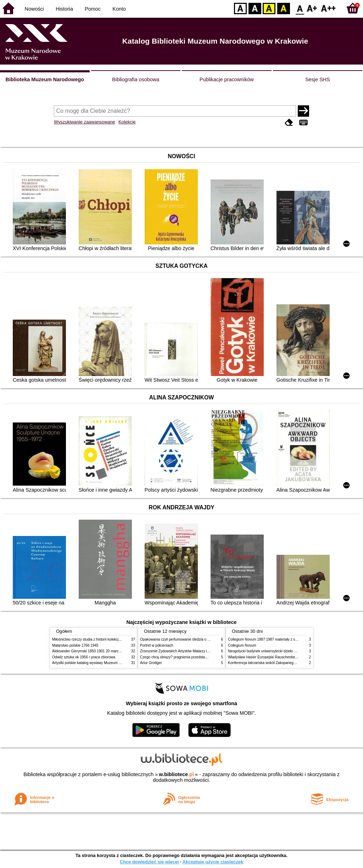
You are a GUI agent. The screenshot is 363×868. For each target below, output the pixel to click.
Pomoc (93, 9)
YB (269, 8)
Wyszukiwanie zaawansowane (85, 122)
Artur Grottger (151, 663)
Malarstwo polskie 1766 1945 (75, 645)
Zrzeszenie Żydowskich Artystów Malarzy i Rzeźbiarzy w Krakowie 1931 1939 (201, 651)
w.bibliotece (176, 774)
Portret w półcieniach (157, 645)
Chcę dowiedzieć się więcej (149, 862)
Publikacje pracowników (227, 79)
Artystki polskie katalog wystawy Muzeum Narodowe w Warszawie (104, 663)
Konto (119, 9)
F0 (300, 8)
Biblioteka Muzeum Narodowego (45, 79)
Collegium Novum (242, 645)
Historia (64, 9)
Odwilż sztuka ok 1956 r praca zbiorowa (84, 657)
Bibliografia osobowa (136, 79)
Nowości (34, 9)
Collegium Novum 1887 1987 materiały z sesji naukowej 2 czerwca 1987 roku (289, 639)
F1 (312, 8)
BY (283, 8)
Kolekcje (127, 122)
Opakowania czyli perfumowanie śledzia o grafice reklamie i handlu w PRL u (200, 639)
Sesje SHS (318, 79)
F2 (328, 8)
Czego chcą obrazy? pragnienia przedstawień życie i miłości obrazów (195, 657)
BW (255, 8)
